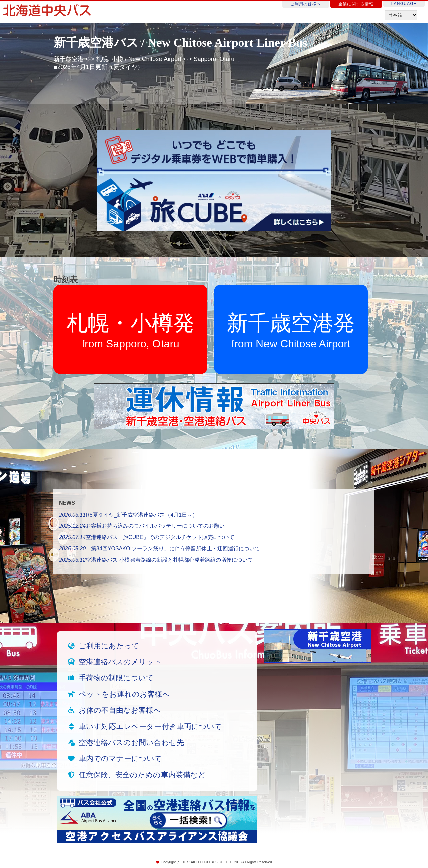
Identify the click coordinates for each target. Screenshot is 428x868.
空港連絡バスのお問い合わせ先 (131, 743)
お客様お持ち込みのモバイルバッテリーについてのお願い (142, 526)
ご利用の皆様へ (306, 4)
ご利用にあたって (109, 646)
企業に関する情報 (356, 4)
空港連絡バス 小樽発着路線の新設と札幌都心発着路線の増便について (156, 560)
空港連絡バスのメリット (120, 662)
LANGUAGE (404, 4)
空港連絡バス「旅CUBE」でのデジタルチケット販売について (147, 537)
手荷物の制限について (116, 678)
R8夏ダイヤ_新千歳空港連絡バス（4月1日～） (128, 515)
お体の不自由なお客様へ (120, 710)
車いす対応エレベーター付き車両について (150, 727)
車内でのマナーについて (120, 759)
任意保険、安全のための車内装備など (142, 775)
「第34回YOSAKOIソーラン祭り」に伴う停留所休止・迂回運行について (159, 549)
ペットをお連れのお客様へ (124, 694)
